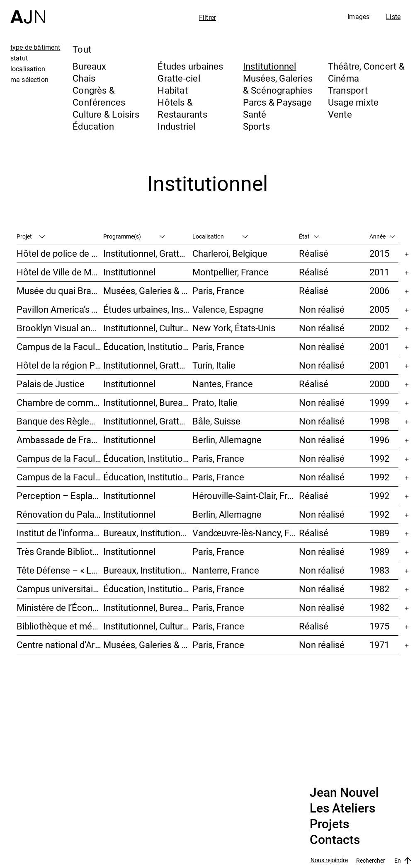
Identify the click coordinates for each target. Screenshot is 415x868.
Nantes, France (223, 384)
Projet (31, 236)
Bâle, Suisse (216, 421)
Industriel (176, 126)
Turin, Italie (214, 365)
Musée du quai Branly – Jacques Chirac (60, 291)
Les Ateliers (342, 808)
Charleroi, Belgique (230, 253)
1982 (379, 589)
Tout (82, 49)
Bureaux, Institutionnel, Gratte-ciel (148, 570)
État (309, 236)
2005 (379, 309)
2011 (379, 272)
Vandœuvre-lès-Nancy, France (246, 533)
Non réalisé (322, 309)
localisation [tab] (28, 69)
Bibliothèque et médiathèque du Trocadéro (60, 626)
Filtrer (207, 17)
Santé (255, 114)
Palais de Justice (51, 384)
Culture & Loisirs (106, 114)
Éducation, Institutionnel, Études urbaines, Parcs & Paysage (148, 589)
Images (358, 17)
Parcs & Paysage (277, 102)
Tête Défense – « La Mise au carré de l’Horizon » (60, 570)
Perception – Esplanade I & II (60, 495)
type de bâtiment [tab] (35, 47)
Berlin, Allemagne (227, 440)
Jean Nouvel (344, 793)
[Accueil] (28, 12)
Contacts (335, 840)
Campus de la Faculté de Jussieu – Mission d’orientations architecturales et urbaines (60, 346)
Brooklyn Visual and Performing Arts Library (60, 328)
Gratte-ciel (179, 78)
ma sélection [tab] (29, 80)
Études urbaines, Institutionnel (148, 309)
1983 (379, 570)
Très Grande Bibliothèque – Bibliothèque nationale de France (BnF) (60, 551)
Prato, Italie (215, 402)
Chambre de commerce (60, 402)
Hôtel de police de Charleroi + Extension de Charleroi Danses (60, 253)
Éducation (93, 126)
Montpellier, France (231, 272)
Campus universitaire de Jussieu (60, 589)
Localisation (220, 236)
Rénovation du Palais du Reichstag (60, 514)
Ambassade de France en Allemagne (60, 440)
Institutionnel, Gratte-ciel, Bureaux (148, 253)
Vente (340, 114)
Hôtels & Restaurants (182, 108)
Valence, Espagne (228, 309)
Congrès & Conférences (99, 96)
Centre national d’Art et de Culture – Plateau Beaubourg (60, 645)
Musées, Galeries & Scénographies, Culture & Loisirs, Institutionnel (148, 645)
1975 (379, 626)
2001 (379, 346)
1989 (379, 533)
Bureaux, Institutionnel (148, 533)
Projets (329, 824)
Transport (348, 90)
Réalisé (314, 253)
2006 (379, 291)
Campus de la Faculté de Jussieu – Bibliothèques (60, 458)
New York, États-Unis (234, 328)
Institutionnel (270, 66)
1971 (379, 645)
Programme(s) (134, 236)
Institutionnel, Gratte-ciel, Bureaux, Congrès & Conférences (148, 365)
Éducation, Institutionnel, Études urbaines (148, 346)
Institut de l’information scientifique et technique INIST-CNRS (60, 533)
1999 (379, 402)
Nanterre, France (226, 570)
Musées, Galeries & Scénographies (278, 84)
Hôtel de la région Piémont (60, 365)
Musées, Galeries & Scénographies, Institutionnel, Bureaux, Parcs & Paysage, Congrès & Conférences (148, 291)
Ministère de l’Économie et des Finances (60, 607)
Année (382, 236)
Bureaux (90, 66)
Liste (393, 17)
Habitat (173, 90)
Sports (256, 126)
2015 (379, 253)
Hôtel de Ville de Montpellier (60, 272)
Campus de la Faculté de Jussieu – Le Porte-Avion (60, 477)
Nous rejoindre (329, 860)
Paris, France (218, 291)
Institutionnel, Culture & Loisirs (148, 328)
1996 (379, 440)
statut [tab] (19, 58)
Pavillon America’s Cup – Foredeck (60, 309)
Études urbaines (190, 66)
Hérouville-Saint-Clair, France (246, 495)
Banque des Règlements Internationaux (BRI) (60, 421)
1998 (379, 421)
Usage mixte (353, 102)
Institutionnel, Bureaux (148, 402)
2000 (379, 384)
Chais (84, 78)
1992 (379, 458)
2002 (379, 328)
